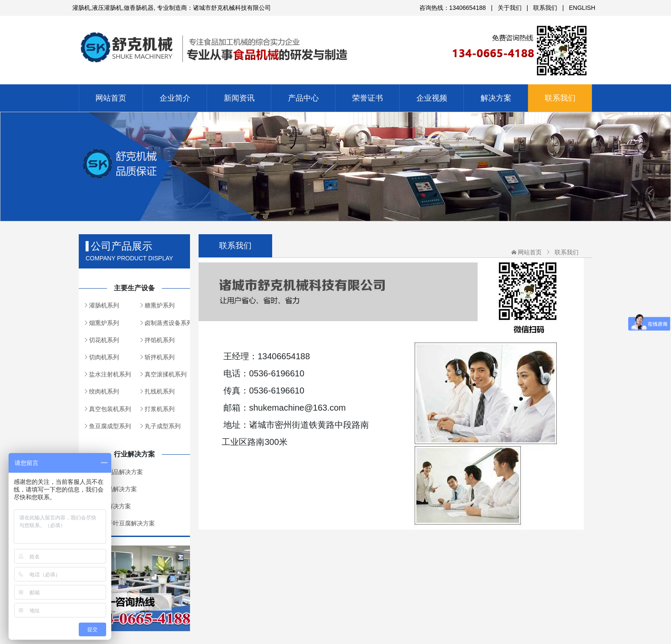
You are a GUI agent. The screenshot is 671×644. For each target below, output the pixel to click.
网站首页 (111, 98)
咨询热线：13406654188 (453, 8)
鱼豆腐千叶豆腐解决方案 (122, 523)
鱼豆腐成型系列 (110, 426)
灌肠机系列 (104, 305)
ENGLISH (582, 8)
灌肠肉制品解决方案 (116, 472)
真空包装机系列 (110, 409)
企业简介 (175, 98)
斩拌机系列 (160, 357)
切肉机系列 (104, 357)
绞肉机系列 (104, 391)
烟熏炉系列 (104, 323)
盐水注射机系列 (110, 374)
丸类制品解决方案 (113, 489)
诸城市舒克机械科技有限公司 (335, 43)
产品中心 (303, 98)
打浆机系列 (160, 409)
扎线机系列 (160, 391)
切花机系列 (104, 340)
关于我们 (510, 8)
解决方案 (496, 98)
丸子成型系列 (163, 426)
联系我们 (545, 8)
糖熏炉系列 (160, 305)
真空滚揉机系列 (166, 374)
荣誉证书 (368, 98)
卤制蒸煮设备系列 (167, 323)
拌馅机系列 (160, 340)
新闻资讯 (239, 98)
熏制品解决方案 (110, 506)
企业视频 (432, 98)
